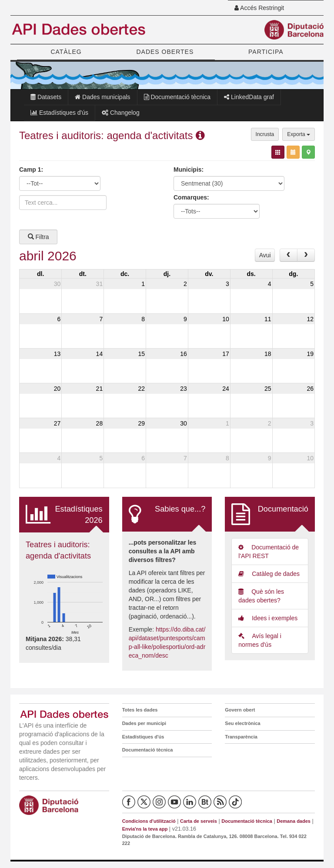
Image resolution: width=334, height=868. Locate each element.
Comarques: (191, 197)
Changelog (121, 113)
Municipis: (189, 170)
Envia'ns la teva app (145, 829)
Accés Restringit (259, 8)
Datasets (46, 97)
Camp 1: (31, 170)
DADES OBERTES (165, 52)
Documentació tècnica (177, 97)
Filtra (38, 237)
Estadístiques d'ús (59, 113)
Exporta (299, 134)
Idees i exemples (268, 618)
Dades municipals (102, 97)
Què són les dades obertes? (261, 596)
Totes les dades (140, 710)
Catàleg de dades (269, 574)
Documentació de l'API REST (269, 552)
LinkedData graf (249, 97)
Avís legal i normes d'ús (260, 640)
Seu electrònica (242, 723)
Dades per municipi (144, 723)
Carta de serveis (199, 821)
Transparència (241, 737)
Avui (265, 255)
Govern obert (240, 710)
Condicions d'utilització (149, 821)
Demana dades (294, 821)
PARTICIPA (266, 52)
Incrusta (265, 134)
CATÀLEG (66, 52)
